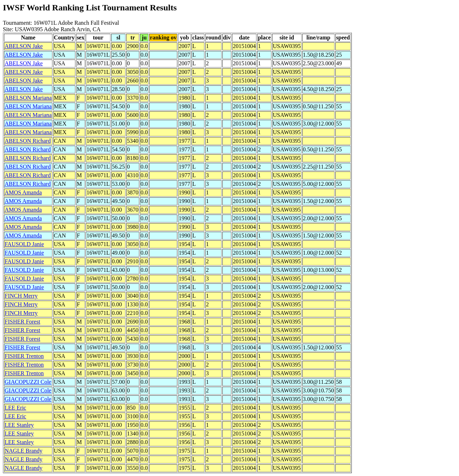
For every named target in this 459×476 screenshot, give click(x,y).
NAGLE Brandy (23, 451)
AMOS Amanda (23, 192)
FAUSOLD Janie (24, 244)
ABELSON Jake (24, 46)
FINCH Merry (21, 296)
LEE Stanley (19, 425)
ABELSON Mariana (28, 98)
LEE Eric (15, 408)
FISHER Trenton (24, 356)
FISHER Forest (22, 322)
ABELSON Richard (28, 141)
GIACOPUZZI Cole (28, 382)
